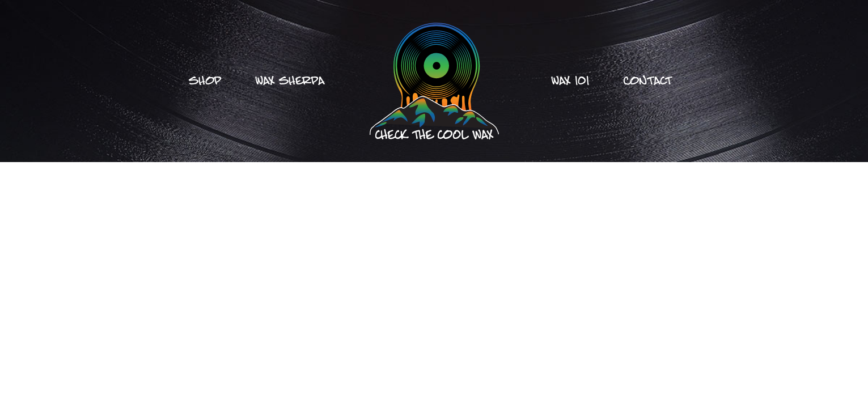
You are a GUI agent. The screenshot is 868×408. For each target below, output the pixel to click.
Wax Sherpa (290, 81)
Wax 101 (570, 81)
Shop (205, 81)
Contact (648, 81)
